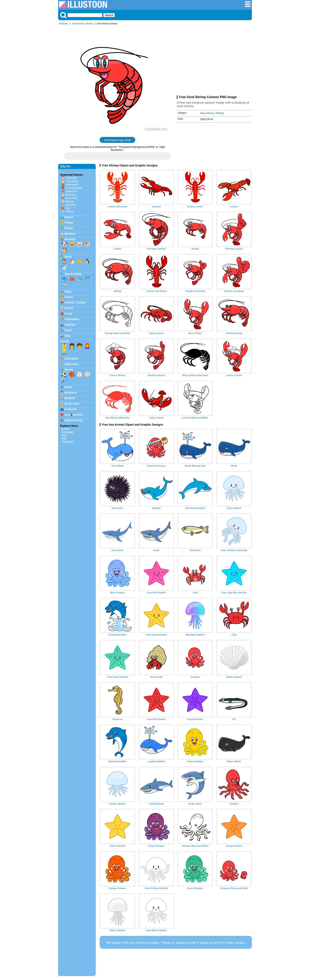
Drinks (69, 308)
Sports (69, 370)
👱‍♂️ (64, 352)
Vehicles (70, 325)
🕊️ (64, 267)
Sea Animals (73, 274)
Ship (68, 336)
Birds (68, 257)
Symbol (78, 415)
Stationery (71, 364)
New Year (72, 198)
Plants (69, 228)
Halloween (72, 185)
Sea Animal (78, 24)
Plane (68, 330)
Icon (67, 415)
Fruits (68, 314)
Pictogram (68, 442)
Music (69, 387)
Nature (69, 217)
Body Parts (72, 404)
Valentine (71, 191)
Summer (71, 205)
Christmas (72, 181)
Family (65, 341)
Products (71, 409)
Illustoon (63, 24)
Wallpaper (67, 432)
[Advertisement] (214, 61)
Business (71, 393)
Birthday (71, 195)
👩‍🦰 (87, 346)
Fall (68, 208)
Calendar (71, 178)
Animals (70, 239)
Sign (64, 438)
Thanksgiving (74, 188)
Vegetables (72, 319)
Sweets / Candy (75, 303)
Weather (70, 234)
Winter (70, 212)
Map (64, 435)
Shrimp (89, 24)
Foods (69, 297)
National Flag (73, 420)
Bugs (68, 291)
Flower (69, 223)
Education (71, 359)
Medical (70, 398)
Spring (70, 201)
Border (65, 429)
